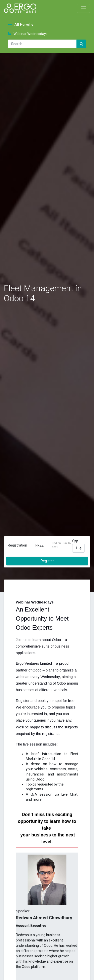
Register (47, 561)
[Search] (81, 44)
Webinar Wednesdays (28, 34)
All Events (20, 25)
